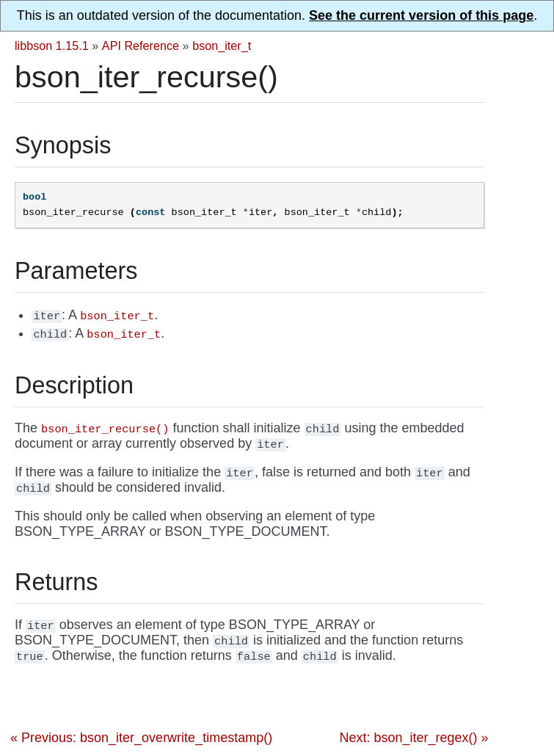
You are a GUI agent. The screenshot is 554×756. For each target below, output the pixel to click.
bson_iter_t (222, 46)
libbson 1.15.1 (52, 46)
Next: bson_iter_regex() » (413, 738)
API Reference (141, 46)
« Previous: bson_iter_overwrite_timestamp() (141, 738)
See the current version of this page (421, 15)
